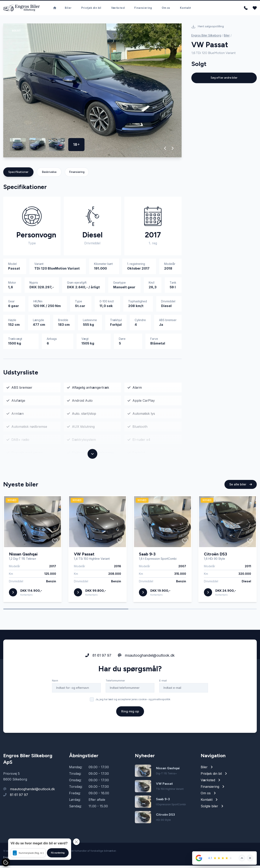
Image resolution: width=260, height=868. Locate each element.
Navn (55, 699)
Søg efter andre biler (224, 79)
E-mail (163, 699)
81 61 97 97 (98, 674)
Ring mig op (130, 730)
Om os (166, 9)
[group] (92, 93)
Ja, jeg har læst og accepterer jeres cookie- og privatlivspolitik (133, 718)
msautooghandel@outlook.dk (146, 674)
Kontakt (186, 9)
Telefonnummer (115, 699)
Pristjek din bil (91, 9)
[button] (165, 151)
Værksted (118, 9)
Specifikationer (18, 174)
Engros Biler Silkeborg (206, 37)
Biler (68, 9)
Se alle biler (241, 503)
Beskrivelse (49, 174)
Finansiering (143, 9)
